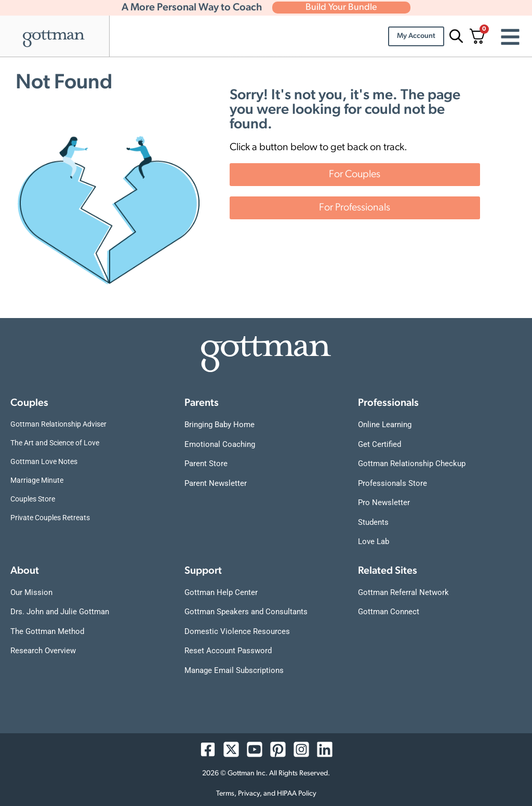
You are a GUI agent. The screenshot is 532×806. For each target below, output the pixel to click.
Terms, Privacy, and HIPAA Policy (266, 794)
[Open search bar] (455, 36)
